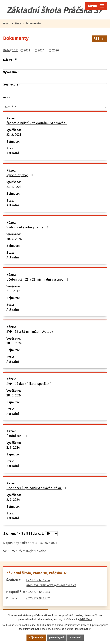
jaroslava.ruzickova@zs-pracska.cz (51, 585)
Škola (18, 24)
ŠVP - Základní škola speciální (29, 384)
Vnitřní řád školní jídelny (28, 227)
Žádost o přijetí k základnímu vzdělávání (40, 123)
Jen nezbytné (57, 638)
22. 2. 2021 (14, 135)
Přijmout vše (36, 638)
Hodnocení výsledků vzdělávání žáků (37, 488)
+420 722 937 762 (38, 598)
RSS (99, 39)
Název (9, 60)
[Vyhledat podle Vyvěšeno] (55, 80)
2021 (27, 50)
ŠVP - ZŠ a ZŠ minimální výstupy (30, 332)
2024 (41, 50)
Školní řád (17, 436)
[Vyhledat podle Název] (55, 66)
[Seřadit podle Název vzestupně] (16, 58)
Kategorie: (11, 50)
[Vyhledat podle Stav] (55, 107)
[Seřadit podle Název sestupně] (16, 60)
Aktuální (13, 153)
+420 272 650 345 (38, 592)
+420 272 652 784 (38, 580)
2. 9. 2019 (13, 291)
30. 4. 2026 (14, 239)
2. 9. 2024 (13, 448)
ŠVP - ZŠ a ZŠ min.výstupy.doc (25, 551)
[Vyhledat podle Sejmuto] (55, 94)
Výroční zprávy (20, 175)
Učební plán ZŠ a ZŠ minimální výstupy (38, 280)
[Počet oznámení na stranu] (51, 534)
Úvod (6, 24)
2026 (56, 50)
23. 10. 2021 (15, 187)
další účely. (86, 620)
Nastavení (75, 638)
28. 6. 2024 (14, 343)
